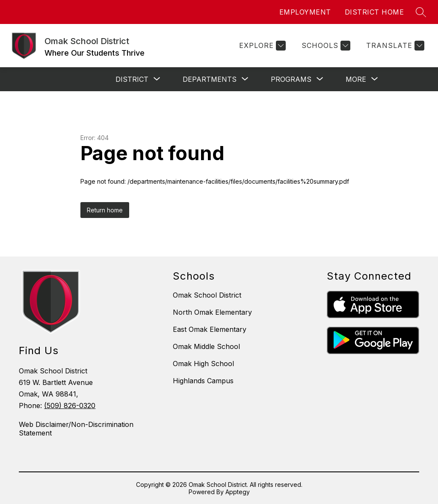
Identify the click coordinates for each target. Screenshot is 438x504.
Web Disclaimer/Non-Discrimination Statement (76, 429)
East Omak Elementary (210, 329)
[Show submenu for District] (132, 79)
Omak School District (207, 295)
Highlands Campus (203, 381)
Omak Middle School (206, 346)
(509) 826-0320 (70, 406)
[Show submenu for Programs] (291, 79)
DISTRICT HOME (374, 12)
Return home (105, 210)
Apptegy (238, 492)
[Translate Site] (394, 46)
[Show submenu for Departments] (210, 79)
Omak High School (203, 364)
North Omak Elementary (212, 312)
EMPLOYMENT (305, 12)
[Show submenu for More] (356, 79)
